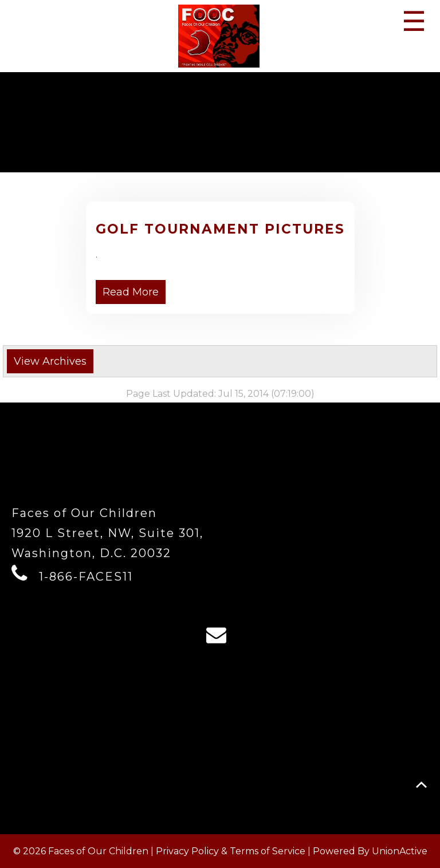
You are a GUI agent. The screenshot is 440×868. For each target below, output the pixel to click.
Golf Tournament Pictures (220, 229)
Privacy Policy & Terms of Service (231, 851)
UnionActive (400, 851)
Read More (131, 292)
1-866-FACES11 (86, 577)
